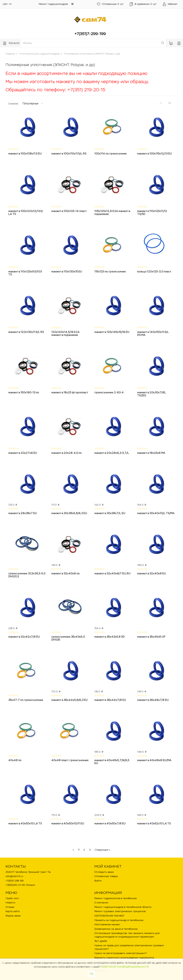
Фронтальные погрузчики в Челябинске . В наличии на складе (131, 958)
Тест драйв (101, 937)
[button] (72, 4)
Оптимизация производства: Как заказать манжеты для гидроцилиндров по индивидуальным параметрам (127, 931)
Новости (10, 899)
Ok (91, 974)
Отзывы (10, 903)
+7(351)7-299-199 (90, 34)
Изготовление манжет (107, 921)
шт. (110, 4)
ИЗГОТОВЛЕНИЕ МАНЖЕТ (109, 912)
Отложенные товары (106, 873)
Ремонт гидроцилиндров (53, 4)
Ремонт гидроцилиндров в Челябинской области (123, 903)
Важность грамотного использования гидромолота (124, 954)
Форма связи (13, 912)
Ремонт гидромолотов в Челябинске (116, 895)
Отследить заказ (104, 868)
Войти (98, 877)
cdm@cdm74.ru (14, 873)
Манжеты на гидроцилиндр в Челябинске (119, 916)
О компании (101, 899)
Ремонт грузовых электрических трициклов (120, 908)
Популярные (30, 103)
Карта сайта (13, 908)
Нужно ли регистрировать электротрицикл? (121, 949)
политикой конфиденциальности (125, 967)
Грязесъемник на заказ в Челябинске (116, 925)
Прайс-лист (12, 895)
